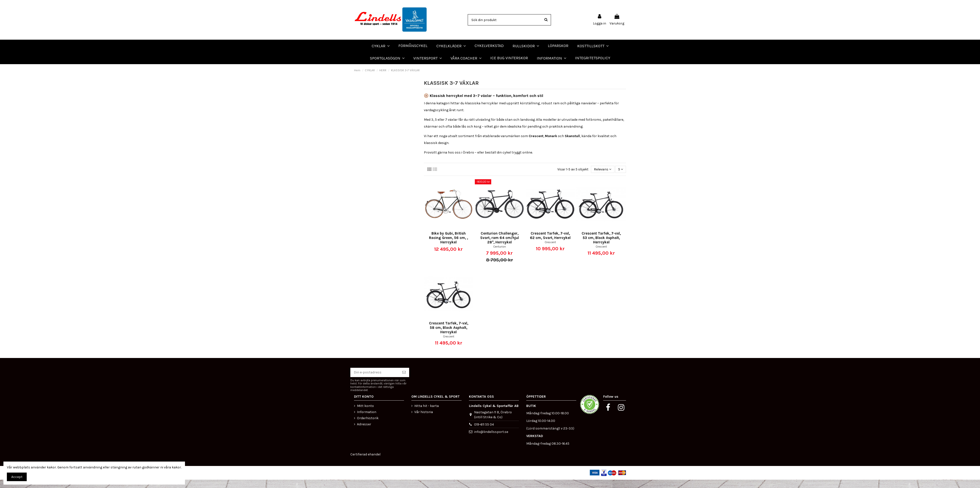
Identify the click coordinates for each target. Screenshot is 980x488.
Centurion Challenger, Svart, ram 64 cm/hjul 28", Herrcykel (500, 246)
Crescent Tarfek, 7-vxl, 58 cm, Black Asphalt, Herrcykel (449, 336)
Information (367, 420)
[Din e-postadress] (375, 381)
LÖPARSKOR (12, 68)
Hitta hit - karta (427, 414)
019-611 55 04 (484, 433)
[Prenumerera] (404, 381)
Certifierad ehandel (365, 463)
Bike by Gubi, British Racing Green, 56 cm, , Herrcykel (448, 246)
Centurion (500, 255)
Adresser (364, 433)
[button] (466, 58)
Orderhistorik (368, 426)
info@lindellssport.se (491, 440)
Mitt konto (365, 414)
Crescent (550, 250)
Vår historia (424, 420)
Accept (17, 477)
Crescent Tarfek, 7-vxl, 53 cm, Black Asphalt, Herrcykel (601, 246)
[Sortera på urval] (603, 178)
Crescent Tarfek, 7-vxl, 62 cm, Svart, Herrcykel (550, 244)
